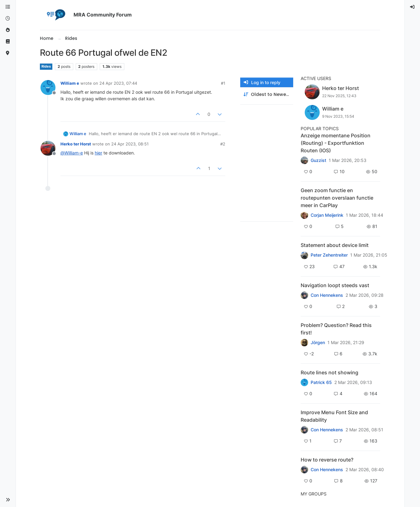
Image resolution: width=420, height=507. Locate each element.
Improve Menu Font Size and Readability (334, 416)
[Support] (8, 42)
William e (70, 83)
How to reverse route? (327, 460)
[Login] (413, 7)
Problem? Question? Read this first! (336, 329)
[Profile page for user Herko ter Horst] (48, 148)
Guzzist (318, 160)
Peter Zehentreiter (329, 255)
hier (98, 153)
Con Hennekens (327, 295)
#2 (223, 144)
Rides (46, 66)
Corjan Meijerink (327, 215)
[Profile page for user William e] (48, 88)
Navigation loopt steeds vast (335, 285)
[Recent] (8, 19)
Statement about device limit (335, 245)
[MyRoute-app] (8, 53)
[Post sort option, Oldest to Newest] (267, 95)
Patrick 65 (321, 382)
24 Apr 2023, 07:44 (118, 83)
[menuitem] (413, 7)
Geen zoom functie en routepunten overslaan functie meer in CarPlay (337, 198)
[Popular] (8, 30)
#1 (223, 83)
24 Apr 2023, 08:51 (130, 144)
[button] (8, 500)
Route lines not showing (329, 372)
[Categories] (8, 7)
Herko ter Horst (76, 144)
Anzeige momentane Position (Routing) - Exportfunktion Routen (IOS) (336, 143)
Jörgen (318, 343)
